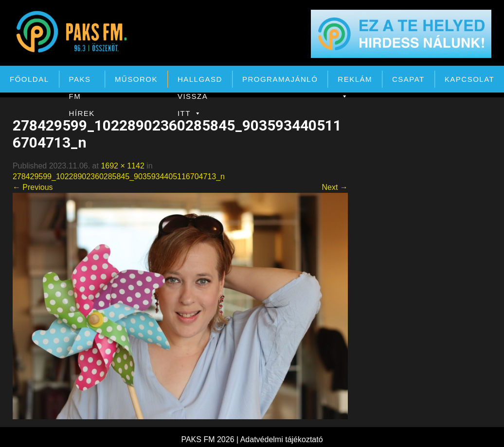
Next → (334, 187)
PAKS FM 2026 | (210, 439)
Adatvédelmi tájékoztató (282, 439)
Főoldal (29, 79)
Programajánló (280, 79)
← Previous (33, 187)
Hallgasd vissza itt (200, 81)
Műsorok (136, 79)
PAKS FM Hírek (82, 81)
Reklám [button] (355, 81)
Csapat (408, 79)
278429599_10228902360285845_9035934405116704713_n (119, 177)
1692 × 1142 (122, 166)
